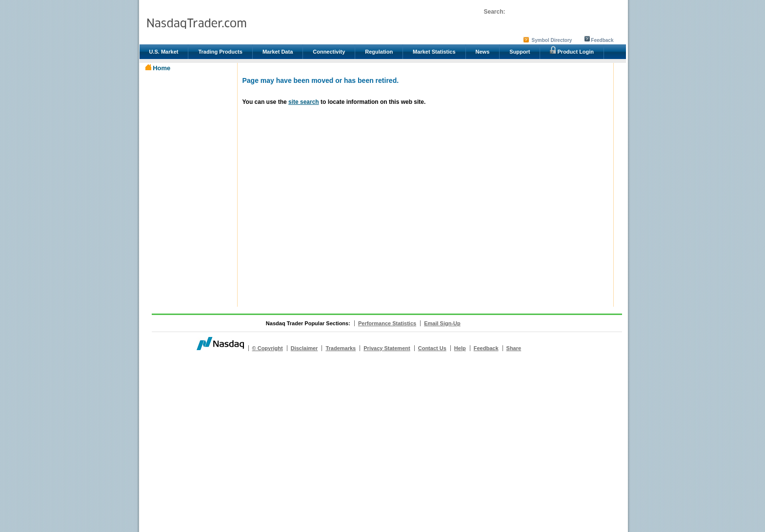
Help (460, 348)
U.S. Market (164, 52)
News (483, 52)
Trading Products (220, 52)
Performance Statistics (387, 323)
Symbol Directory (552, 40)
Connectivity (329, 52)
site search (304, 102)
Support (520, 52)
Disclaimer (304, 348)
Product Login (572, 50)
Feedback (602, 40)
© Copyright (268, 348)
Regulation (379, 52)
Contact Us (432, 348)
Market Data (278, 52)
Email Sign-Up (442, 323)
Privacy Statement (387, 348)
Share (514, 348)
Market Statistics (434, 52)
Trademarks (341, 348)
